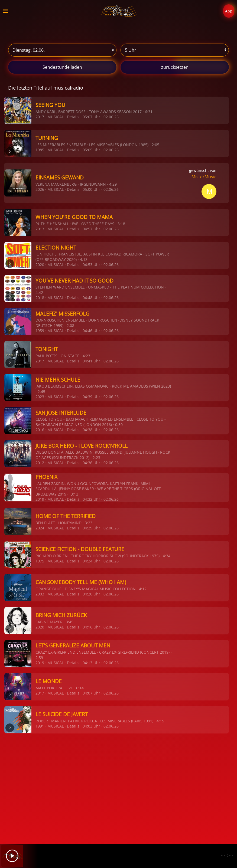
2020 (40, 265)
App (229, 11)
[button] (5, 11)
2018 (40, 298)
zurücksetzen (175, 67)
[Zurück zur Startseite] (118, 11)
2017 (40, 117)
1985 (40, 150)
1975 (40, 561)
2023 (40, 397)
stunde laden (62, 67)
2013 (40, 229)
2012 (40, 463)
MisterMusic (204, 177)
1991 (40, 726)
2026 (40, 189)
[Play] (12, 856)
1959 (40, 331)
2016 (40, 430)
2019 (40, 499)
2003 (40, 594)
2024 (40, 528)
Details (73, 117)
